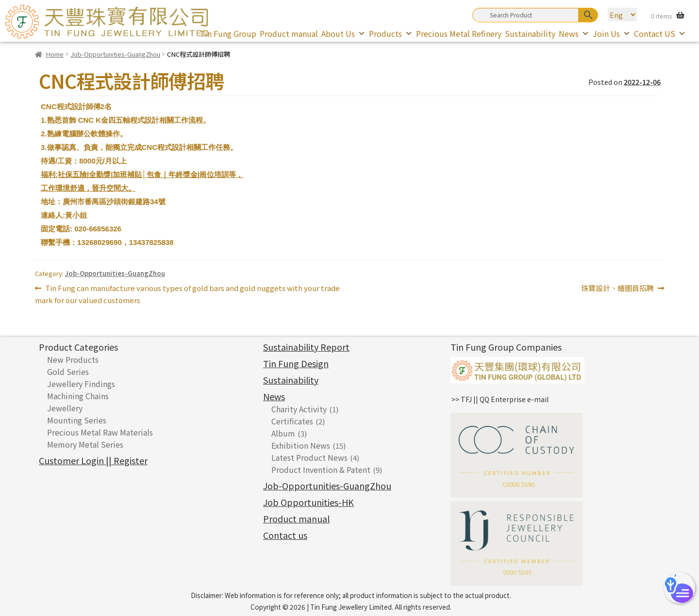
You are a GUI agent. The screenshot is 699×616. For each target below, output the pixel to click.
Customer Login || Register (93, 460)
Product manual (289, 33)
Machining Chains (78, 396)
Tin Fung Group (228, 33)
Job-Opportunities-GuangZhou (115, 54)
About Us (343, 33)
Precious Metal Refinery (459, 33)
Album (283, 433)
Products (391, 33)
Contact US (660, 33)
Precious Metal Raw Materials (100, 432)
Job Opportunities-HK (308, 502)
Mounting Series (77, 420)
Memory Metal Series (85, 444)
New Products (73, 359)
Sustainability (530, 33)
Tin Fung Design (296, 363)
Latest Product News (309, 457)
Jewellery (65, 408)
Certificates (292, 421)
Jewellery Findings (81, 384)
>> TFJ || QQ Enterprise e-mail (500, 399)
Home (55, 54)
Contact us (285, 535)
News (574, 33)
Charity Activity (299, 409)
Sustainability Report (306, 347)
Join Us (612, 33)
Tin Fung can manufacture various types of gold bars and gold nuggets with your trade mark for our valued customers (187, 294)
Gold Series (68, 372)
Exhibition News (301, 445)
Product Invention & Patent (321, 470)
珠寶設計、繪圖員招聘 (617, 288)
